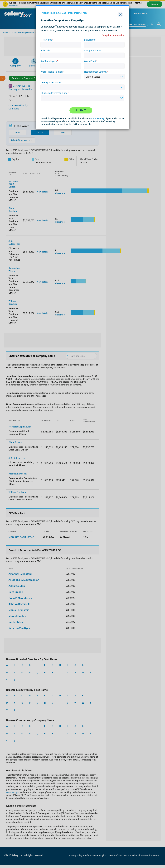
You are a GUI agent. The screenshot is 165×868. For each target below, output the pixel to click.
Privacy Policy (97, 118)
